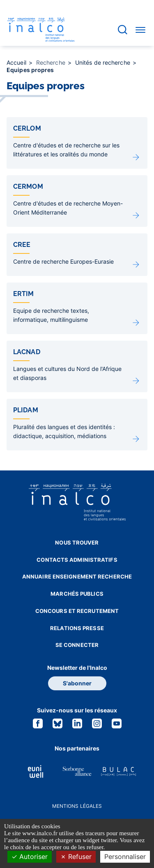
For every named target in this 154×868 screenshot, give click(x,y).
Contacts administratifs (77, 560)
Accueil (17, 62)
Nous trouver (77, 542)
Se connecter (77, 645)
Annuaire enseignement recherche (77, 576)
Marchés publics (77, 594)
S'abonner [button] (77, 683)
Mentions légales (77, 806)
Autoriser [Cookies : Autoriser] (30, 857)
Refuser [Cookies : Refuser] (76, 857)
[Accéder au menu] (140, 29)
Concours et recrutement (77, 611)
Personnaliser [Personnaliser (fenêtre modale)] (125, 857)
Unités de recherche (103, 62)
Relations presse (77, 628)
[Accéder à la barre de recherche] (123, 30)
